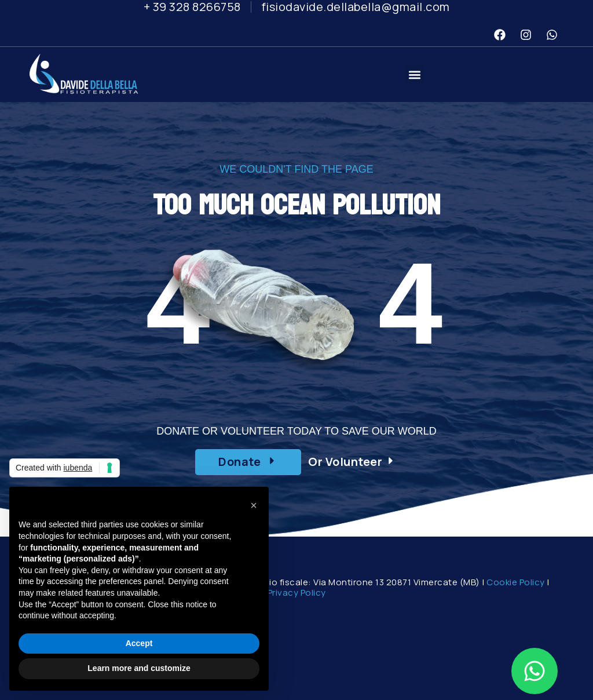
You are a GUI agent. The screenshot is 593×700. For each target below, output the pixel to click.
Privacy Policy (297, 593)
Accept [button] (139, 643)
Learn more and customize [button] (139, 668)
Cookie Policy (516, 582)
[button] (414, 74)
